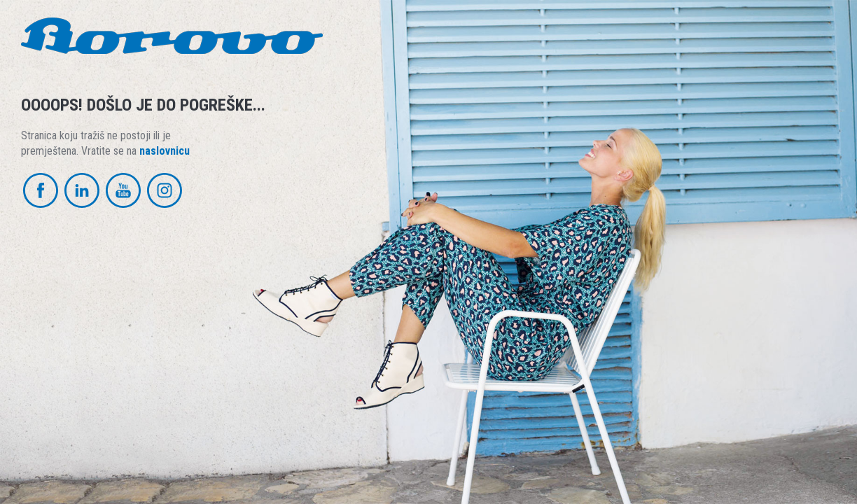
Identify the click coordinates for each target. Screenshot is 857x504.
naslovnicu (165, 151)
